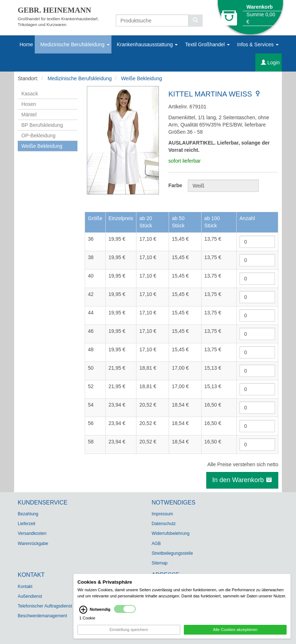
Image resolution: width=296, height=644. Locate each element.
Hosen (29, 104)
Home (26, 44)
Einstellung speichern (129, 635)
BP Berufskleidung (42, 125)
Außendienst (30, 596)
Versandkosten (32, 533)
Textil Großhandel (207, 44)
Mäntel (29, 115)
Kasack (30, 94)
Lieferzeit (27, 524)
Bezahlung (28, 514)
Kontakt (25, 587)
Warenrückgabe (33, 544)
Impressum (162, 514)
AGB (156, 544)
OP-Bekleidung (38, 136)
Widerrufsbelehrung (171, 533)
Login (270, 63)
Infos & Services (258, 44)
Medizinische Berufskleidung (75, 44)
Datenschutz (164, 524)
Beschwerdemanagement (42, 616)
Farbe (175, 185)
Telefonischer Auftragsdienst (45, 606)
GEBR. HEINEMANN (54, 10)
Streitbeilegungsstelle (172, 553)
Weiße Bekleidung (141, 78)
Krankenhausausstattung (147, 44)
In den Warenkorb (242, 480)
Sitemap (160, 563)
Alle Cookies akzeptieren (235, 635)
